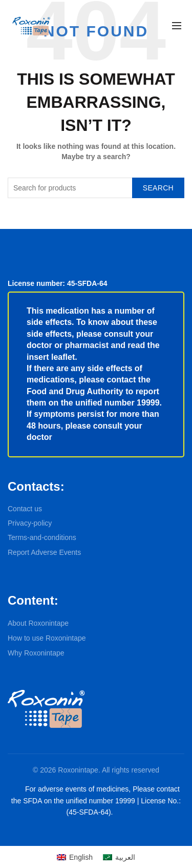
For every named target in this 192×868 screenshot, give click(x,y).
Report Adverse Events (44, 552)
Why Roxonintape (36, 653)
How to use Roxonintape (47, 638)
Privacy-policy (30, 523)
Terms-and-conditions (42, 537)
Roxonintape (78, 770)
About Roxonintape (38, 623)
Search (158, 188)
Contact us (25, 509)
